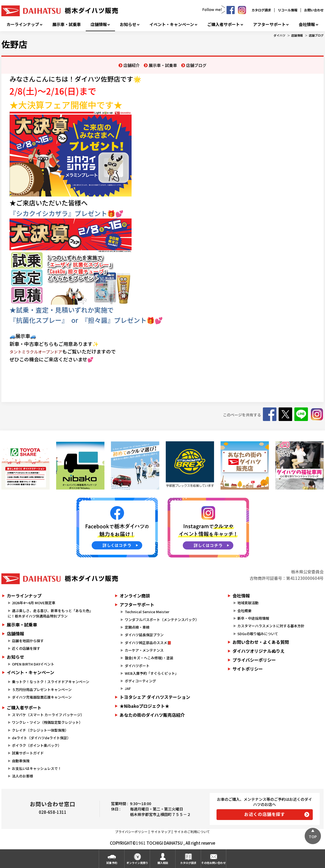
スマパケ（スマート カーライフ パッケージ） (48, 715)
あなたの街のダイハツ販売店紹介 (152, 715)
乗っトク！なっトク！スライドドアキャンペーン (51, 682)
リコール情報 (288, 10)
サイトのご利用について (192, 832)
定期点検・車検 (137, 627)
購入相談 (163, 863)
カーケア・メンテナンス (144, 650)
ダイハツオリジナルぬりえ (259, 651)
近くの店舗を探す (26, 648)
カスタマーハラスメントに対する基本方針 (271, 626)
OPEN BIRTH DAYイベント (33, 664)
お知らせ (128, 24)
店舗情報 (99, 24)
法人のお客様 (23, 776)
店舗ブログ (316, 35)
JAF (128, 688)
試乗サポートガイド (28, 753)
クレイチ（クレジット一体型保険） (40, 730)
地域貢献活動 (248, 603)
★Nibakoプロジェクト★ (144, 706)
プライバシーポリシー (254, 660)
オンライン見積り (137, 863)
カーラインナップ (23, 24)
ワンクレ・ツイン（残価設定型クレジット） (47, 722)
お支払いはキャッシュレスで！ (37, 768)
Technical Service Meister (147, 612)
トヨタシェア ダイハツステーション (155, 697)
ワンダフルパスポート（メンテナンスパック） (162, 620)
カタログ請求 (261, 10)
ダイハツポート (137, 666)
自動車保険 (21, 761)
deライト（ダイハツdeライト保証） (41, 738)
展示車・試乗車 (67, 24)
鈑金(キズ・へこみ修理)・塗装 (149, 658)
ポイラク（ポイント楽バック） (37, 745)
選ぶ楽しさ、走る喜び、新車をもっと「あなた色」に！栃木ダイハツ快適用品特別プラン (50, 613)
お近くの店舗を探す (265, 814)
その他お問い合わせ (214, 863)
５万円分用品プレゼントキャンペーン (42, 689)
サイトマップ (161, 832)
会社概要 (244, 611)
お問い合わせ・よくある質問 (261, 642)
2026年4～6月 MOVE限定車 (34, 603)
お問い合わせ (314, 10)
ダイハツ (279, 35)
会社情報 (307, 24)
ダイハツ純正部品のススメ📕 (148, 643)
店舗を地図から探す (28, 641)
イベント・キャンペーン (172, 24)
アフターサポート (269, 24)
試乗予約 (112, 863)
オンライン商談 (135, 596)
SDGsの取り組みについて (258, 634)
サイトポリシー (248, 669)
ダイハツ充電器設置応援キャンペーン (42, 697)
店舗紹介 (132, 65)
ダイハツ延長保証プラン (144, 635)
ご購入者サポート (224, 24)
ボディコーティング (140, 681)
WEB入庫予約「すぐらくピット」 (152, 673)
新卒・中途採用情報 (253, 618)
